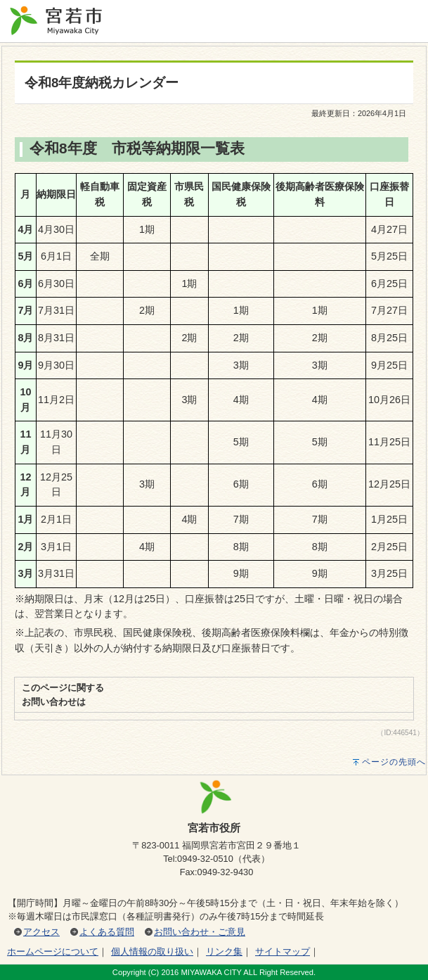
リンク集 (224, 952)
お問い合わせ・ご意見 (200, 932)
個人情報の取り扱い (152, 952)
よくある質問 (107, 932)
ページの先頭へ (394, 762)
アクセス (41, 932)
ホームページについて (53, 952)
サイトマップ (283, 952)
